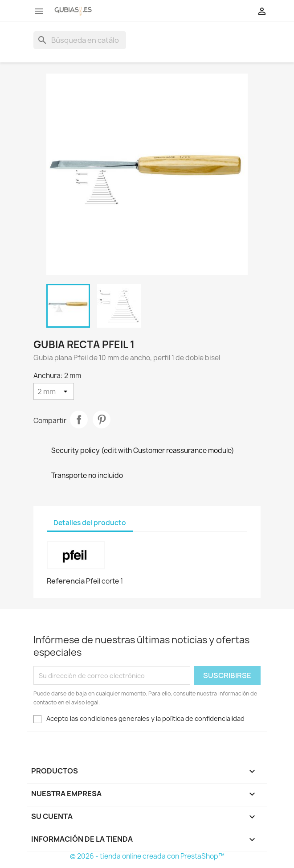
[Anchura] (54, 391)
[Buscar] (80, 40)
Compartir (79, 420)
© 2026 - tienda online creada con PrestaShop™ (147, 856)
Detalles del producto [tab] (90, 523)
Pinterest (102, 420)
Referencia (66, 581)
